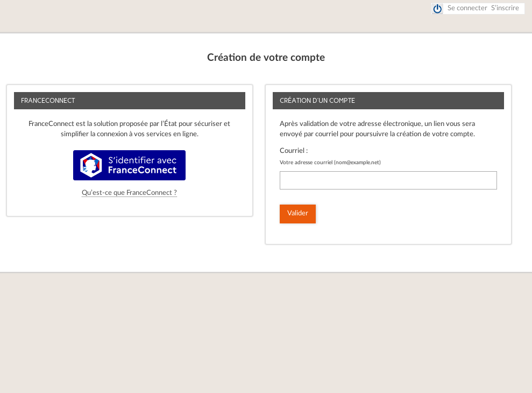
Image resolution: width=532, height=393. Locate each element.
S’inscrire (505, 8)
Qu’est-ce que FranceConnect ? (129, 193)
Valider (298, 213)
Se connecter (467, 8)
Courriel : (294, 151)
